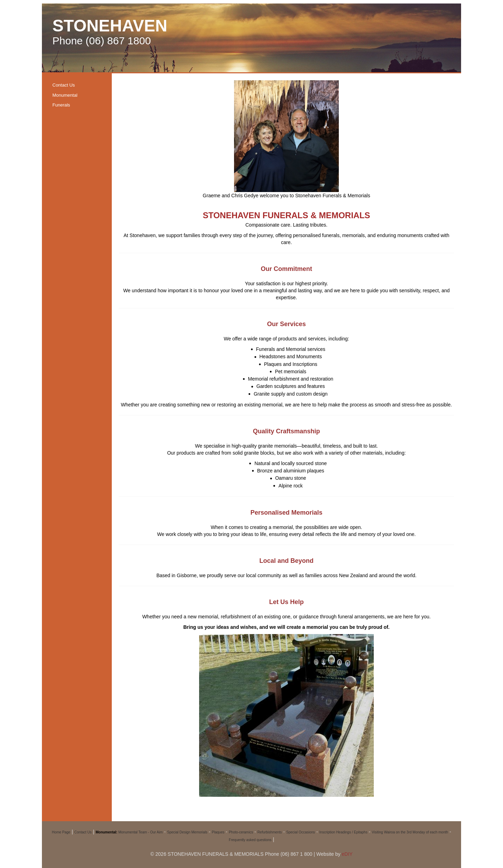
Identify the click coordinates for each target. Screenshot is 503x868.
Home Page (61, 832)
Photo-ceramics (241, 832)
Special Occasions (300, 832)
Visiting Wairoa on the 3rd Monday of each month (410, 832)
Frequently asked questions (250, 840)
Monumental (65, 95)
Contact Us (64, 85)
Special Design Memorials (187, 832)
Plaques (218, 832)
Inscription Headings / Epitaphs (343, 832)
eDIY (347, 854)
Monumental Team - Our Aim (141, 832)
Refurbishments (270, 832)
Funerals (61, 105)
